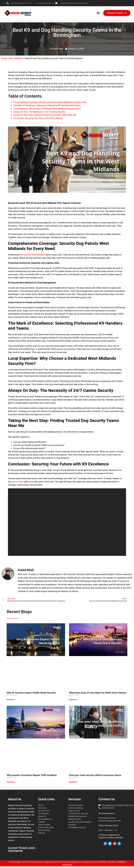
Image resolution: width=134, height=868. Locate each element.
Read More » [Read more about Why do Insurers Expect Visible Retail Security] (11, 700)
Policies (42, 833)
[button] (98, 13)
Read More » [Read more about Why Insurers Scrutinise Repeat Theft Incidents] (11, 782)
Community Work (46, 827)
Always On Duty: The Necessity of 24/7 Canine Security (39, 112)
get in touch (18, 482)
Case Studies (44, 825)
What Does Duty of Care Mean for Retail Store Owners (98, 693)
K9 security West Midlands (33, 255)
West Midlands (16, 58)
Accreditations (45, 819)
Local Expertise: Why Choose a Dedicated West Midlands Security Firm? (47, 109)
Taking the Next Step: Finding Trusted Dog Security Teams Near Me (45, 115)
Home (4, 58)
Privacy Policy (44, 830)
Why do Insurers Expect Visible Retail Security (31, 693)
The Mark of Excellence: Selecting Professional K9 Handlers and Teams (47, 105)
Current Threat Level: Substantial (22, 849)
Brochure (42, 808)
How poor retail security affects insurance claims (95, 775)
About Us (42, 816)
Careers (42, 822)
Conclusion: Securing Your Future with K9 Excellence (38, 118)
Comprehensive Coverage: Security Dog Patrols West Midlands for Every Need (50, 102)
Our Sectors (43, 814)
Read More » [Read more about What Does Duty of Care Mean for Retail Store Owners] (74, 700)
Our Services (44, 811)
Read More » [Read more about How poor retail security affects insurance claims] (74, 782)
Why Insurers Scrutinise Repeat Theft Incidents (32, 775)
